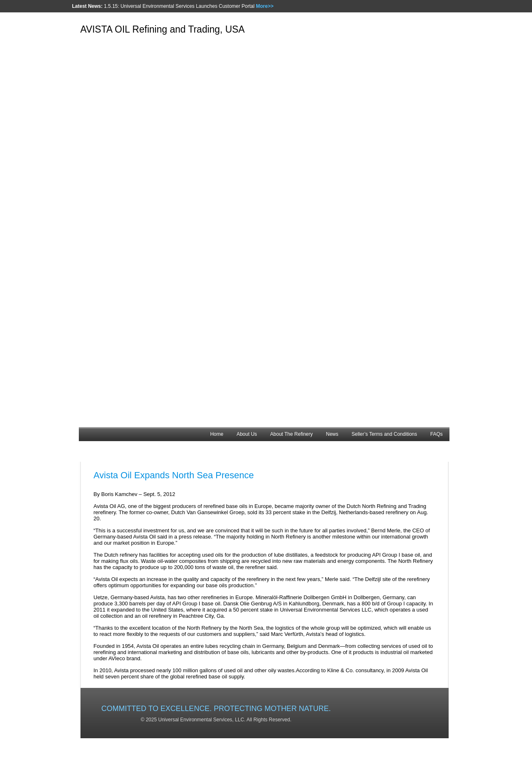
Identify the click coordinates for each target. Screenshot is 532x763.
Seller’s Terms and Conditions (384, 434)
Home (217, 434)
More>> (265, 6)
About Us (247, 434)
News (332, 434)
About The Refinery (292, 434)
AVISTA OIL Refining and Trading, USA (163, 29)
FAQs (436, 434)
